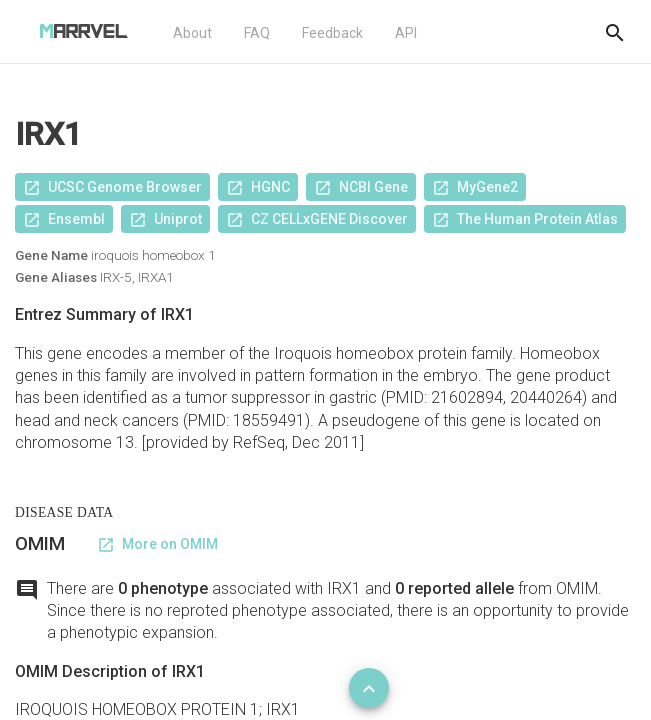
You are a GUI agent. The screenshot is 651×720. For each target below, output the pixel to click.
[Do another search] (615, 32)
